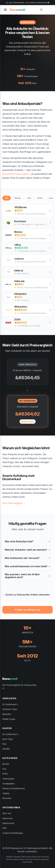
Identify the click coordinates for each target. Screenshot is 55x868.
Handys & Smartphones (14, 788)
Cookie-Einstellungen (13, 833)
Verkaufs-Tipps (10, 709)
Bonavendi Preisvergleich (16, 174)
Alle (7, 198)
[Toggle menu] (5, 10)
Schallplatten (9, 784)
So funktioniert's (10, 704)
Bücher (18, 198)
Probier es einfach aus (27, 610)
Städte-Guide (9, 719)
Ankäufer (7, 714)
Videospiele (8, 779)
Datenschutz (8, 823)
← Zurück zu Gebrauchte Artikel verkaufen (26, 595)
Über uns (7, 813)
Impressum (7, 818)
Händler (6, 749)
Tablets (6, 793)
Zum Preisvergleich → (14, 503)
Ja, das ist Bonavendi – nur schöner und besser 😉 (28, 3)
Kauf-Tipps (8, 739)
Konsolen (7, 798)
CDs (29, 198)
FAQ (4, 744)
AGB (4, 828)
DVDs (40, 198)
